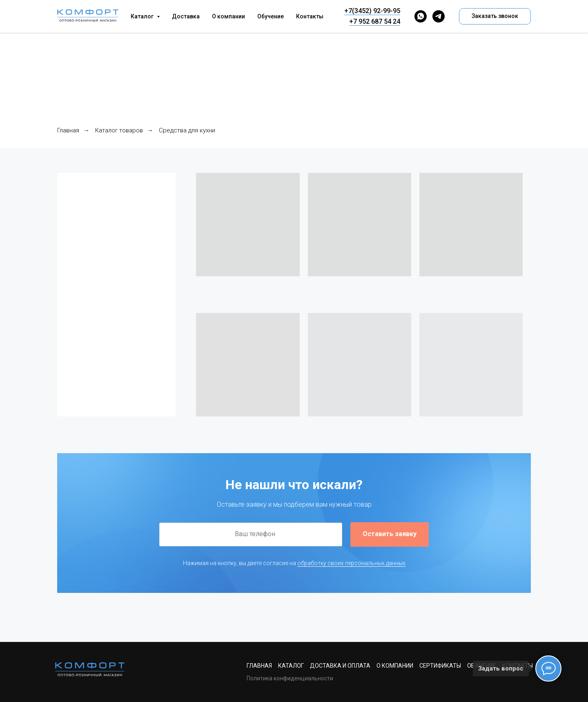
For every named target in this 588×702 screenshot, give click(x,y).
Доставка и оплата (340, 666)
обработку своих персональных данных (351, 563)
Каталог (291, 666)
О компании (228, 16)
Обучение (271, 16)
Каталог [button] (143, 16)
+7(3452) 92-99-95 (372, 11)
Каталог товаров (119, 130)
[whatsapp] (421, 16)
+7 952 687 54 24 (375, 21)
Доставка (186, 16)
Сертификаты (440, 666)
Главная (68, 130)
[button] (495, 16)
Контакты (310, 16)
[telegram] (439, 16)
